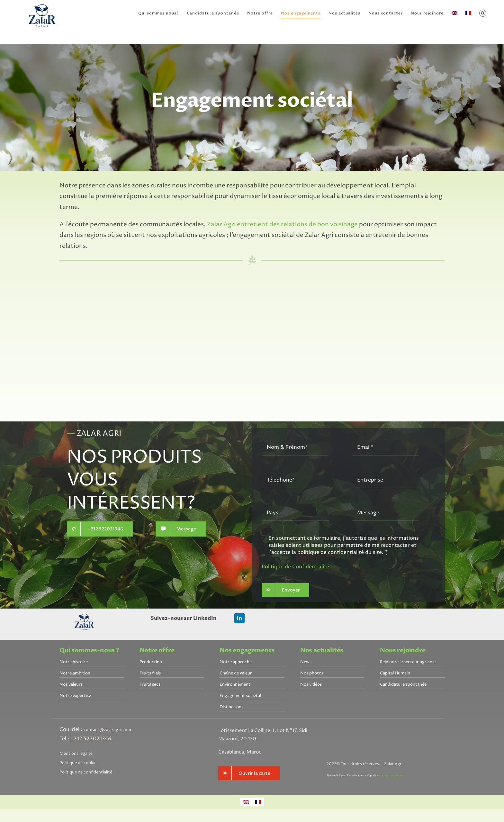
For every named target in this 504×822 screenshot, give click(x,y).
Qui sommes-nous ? (89, 650)
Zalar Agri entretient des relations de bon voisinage (282, 225)
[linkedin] (239, 618)
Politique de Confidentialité (295, 567)
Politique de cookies (79, 763)
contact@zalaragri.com (107, 730)
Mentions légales (76, 754)
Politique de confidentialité (86, 772)
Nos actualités (322, 650)
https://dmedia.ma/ (392, 776)
